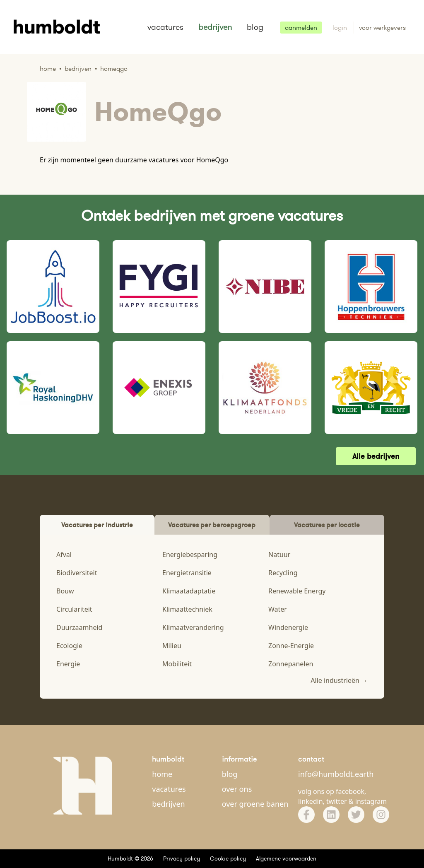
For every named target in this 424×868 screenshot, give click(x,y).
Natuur (279, 555)
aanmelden (301, 28)
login (341, 28)
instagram (371, 801)
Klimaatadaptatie (189, 591)
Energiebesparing (190, 555)
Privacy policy (182, 858)
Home (48, 69)
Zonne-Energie (291, 646)
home (162, 774)
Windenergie (288, 627)
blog (255, 27)
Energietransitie (187, 573)
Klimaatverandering (193, 627)
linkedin (311, 801)
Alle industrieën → (339, 680)
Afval (64, 555)
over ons (237, 789)
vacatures (165, 27)
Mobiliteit (177, 664)
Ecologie (69, 646)
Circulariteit (74, 609)
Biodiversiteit (77, 573)
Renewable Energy (297, 591)
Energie (68, 664)
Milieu (172, 646)
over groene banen (255, 804)
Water (278, 609)
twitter (337, 801)
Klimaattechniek (187, 609)
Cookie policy (228, 858)
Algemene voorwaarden (286, 858)
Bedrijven (78, 69)
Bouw (65, 591)
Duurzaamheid (79, 627)
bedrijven (215, 27)
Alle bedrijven (376, 456)
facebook (350, 791)
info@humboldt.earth (336, 774)
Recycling (283, 573)
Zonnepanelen (291, 664)
